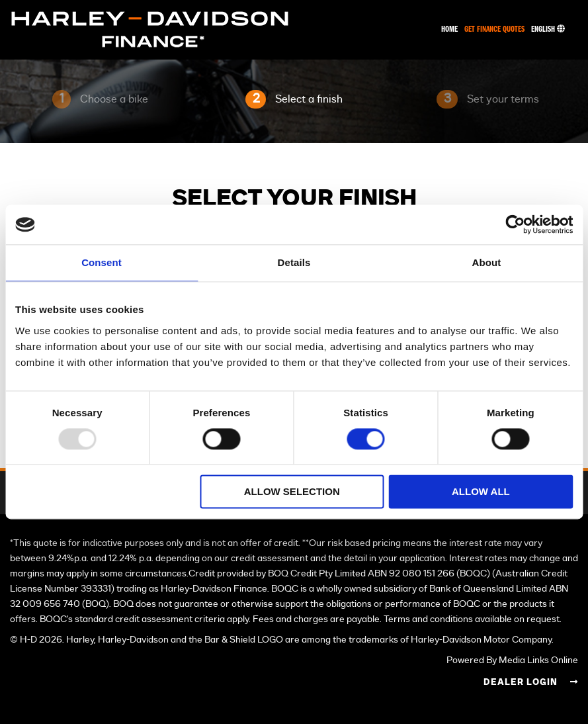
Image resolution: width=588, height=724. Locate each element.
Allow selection (292, 492)
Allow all (481, 492)
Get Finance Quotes (494, 29)
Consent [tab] (102, 262)
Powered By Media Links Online (512, 660)
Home (449, 29)
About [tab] (487, 262)
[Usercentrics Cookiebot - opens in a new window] (515, 224)
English (548, 29)
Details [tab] (294, 262)
